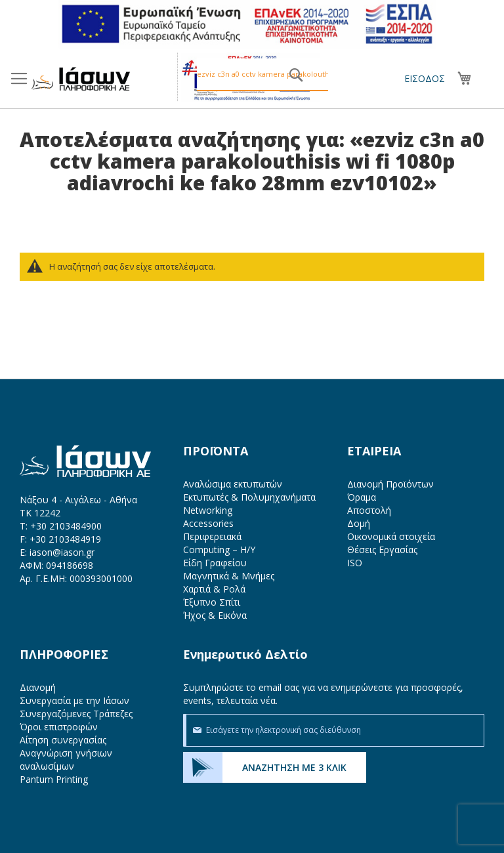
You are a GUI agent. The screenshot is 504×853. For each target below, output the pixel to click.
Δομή (359, 523)
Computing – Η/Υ (219, 550)
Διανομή (38, 687)
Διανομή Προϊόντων (390, 484)
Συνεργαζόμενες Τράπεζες (76, 714)
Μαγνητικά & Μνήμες (229, 576)
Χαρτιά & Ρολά (214, 589)
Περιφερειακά (212, 536)
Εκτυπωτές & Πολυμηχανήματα (249, 497)
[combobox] (262, 75)
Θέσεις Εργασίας (382, 550)
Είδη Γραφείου (215, 563)
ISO (355, 563)
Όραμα (362, 497)
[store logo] (81, 79)
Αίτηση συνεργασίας (63, 740)
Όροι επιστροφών (59, 727)
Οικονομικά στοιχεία (391, 536)
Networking (208, 510)
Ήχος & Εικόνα (215, 615)
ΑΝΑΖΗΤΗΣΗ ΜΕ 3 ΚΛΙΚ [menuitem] (294, 767)
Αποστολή (369, 510)
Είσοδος (425, 78)
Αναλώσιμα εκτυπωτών (233, 484)
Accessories (208, 523)
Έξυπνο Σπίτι (212, 602)
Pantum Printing (54, 779)
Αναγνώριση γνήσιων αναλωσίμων (66, 759)
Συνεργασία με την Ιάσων (74, 700)
